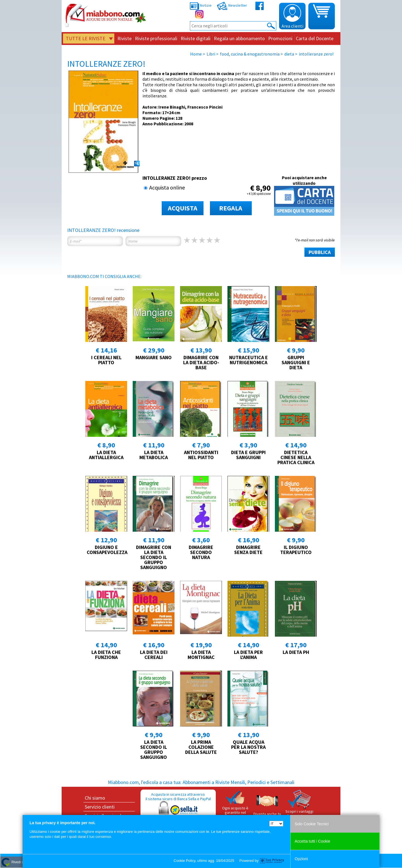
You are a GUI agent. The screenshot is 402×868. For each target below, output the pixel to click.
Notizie (201, 5)
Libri (211, 54)
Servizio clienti (100, 807)
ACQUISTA (183, 208)
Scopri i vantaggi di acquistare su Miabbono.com (299, 806)
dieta (289, 54)
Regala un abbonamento (239, 38)
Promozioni (280, 38)
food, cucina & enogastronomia (250, 54)
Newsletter (232, 5)
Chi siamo (95, 798)
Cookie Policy (185, 861)
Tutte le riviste (86, 38)
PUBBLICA (320, 252)
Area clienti (292, 16)
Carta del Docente (315, 38)
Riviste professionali (156, 38)
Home (196, 54)
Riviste (124, 38)
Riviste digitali (196, 38)
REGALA (231, 208)
